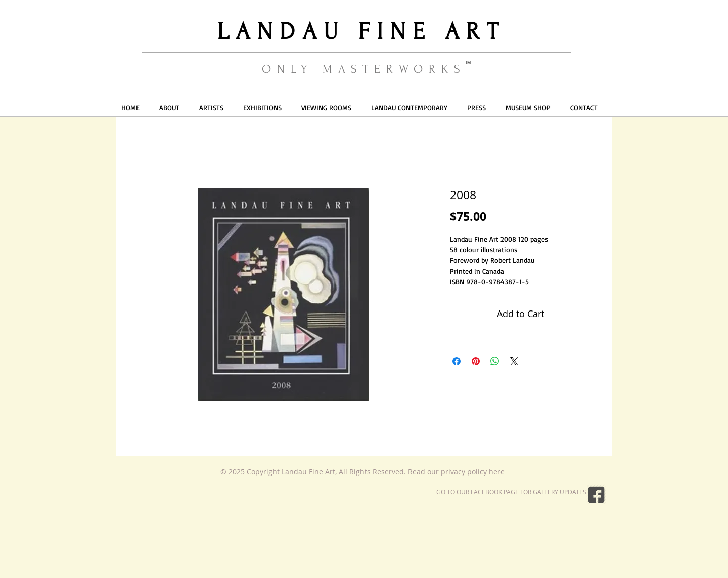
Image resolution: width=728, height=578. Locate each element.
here (497, 472)
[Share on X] (514, 361)
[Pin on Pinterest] (476, 361)
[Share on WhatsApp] (495, 361)
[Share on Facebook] (457, 361)
